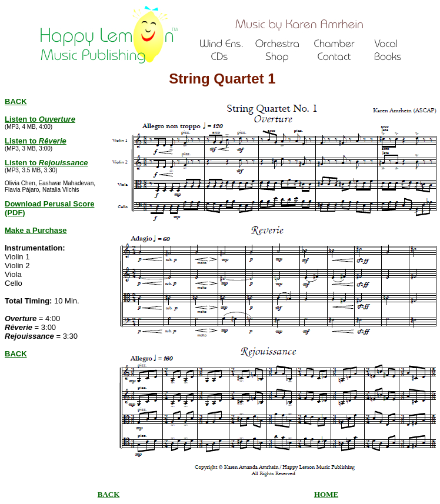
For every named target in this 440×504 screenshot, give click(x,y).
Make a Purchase (36, 230)
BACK (16, 354)
